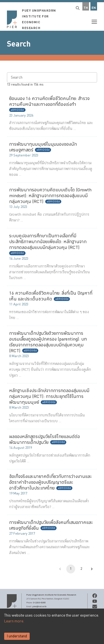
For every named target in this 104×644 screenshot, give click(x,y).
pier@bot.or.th (40, 606)
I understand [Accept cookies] (17, 636)
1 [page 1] (71, 569)
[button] (52, 15)
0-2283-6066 (39, 602)
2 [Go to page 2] (81, 569)
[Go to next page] (92, 569)
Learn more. (14, 621)
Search (19, 44)
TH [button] (86, 8)
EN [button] (94, 8)
